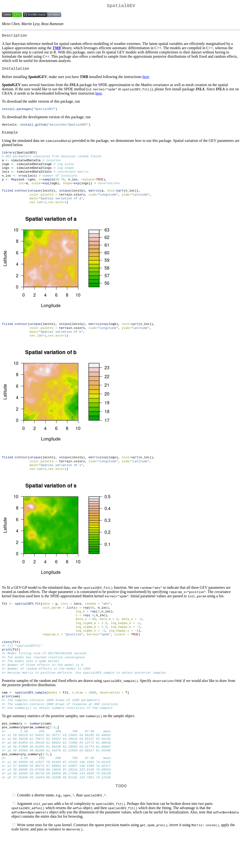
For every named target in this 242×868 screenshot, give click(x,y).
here (146, 80)
